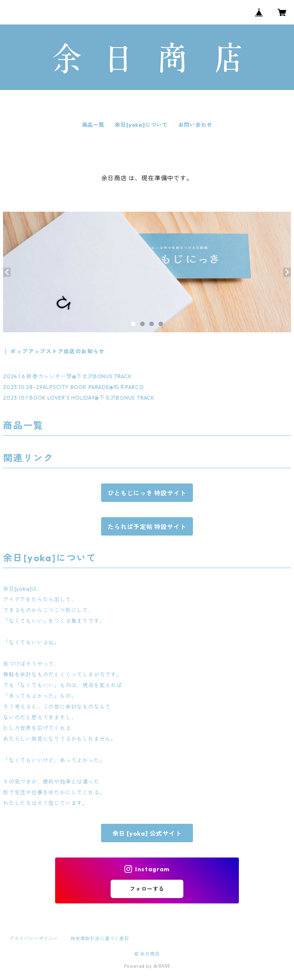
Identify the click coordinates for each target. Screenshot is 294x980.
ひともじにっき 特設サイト (147, 493)
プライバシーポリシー (34, 938)
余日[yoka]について (141, 125)
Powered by (147, 966)
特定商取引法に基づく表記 (100, 938)
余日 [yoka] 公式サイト (147, 833)
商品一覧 (93, 125)
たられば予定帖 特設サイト (147, 527)
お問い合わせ (195, 125)
